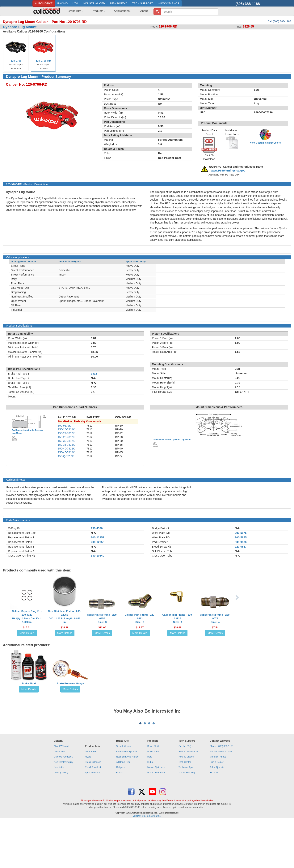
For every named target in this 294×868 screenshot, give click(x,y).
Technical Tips (186, 815)
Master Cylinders (156, 815)
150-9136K (64, 426)
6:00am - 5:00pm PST (221, 799)
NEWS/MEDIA (119, 3)
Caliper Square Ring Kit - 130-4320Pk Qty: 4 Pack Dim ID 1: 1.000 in (27, 617)
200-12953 (98, 537)
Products (98, 11)
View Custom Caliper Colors (265, 143)
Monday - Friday (218, 804)
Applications (123, 11)
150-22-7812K (66, 433)
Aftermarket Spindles (127, 799)
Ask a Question (217, 815)
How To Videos (186, 804)
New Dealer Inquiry (64, 809)
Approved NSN (93, 820)
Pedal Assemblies (156, 820)
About (145, 11)
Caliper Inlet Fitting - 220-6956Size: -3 (102, 618)
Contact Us (59, 799)
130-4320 (97, 528)
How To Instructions (189, 799)
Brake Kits (75, 11)
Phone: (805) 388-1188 (221, 794)
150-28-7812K (66, 437)
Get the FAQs (185, 794)
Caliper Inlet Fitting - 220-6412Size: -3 (140, 618)
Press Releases (93, 809)
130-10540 (98, 556)
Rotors (119, 820)
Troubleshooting (187, 820)
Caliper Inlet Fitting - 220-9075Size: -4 (215, 618)
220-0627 (241, 547)
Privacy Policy (61, 820)
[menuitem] (74, 12)
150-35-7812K (66, 445)
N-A (93, 533)
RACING (62, 3)
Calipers (120, 815)
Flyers (88, 804)
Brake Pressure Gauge (70, 683)
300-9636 (241, 542)
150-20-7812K (66, 429)
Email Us (214, 820)
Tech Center (185, 809)
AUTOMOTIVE (44, 3)
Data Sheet (91, 799)
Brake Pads (153, 799)
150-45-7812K (66, 452)
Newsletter (59, 815)
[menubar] (107, 12)
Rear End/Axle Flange (127, 804)
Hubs (150, 809)
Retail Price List (93, 815)
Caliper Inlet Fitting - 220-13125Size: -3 (177, 618)
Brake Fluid (29, 683)
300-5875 (241, 533)
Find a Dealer (216, 809)
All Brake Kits (123, 809)
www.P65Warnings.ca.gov (228, 171)
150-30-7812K (66, 441)
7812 (94, 374)
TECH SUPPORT (143, 3)
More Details (27, 633)
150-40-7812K (66, 449)
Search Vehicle (124, 794)
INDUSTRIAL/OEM (94, 3)
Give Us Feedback (63, 804)
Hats (150, 804)
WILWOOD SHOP (168, 3)
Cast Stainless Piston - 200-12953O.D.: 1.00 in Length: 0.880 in (65, 617)
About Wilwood (61, 794)
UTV (75, 3)
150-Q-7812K (66, 456)
